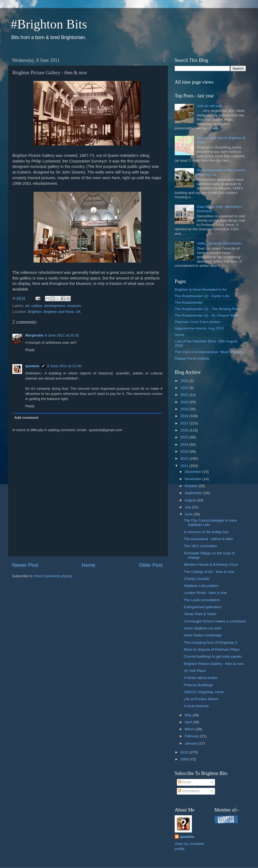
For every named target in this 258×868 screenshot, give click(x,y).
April (189, 722)
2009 (185, 759)
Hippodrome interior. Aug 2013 (199, 328)
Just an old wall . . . (212, 106)
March (190, 729)
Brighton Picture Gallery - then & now (214, 664)
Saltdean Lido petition (201, 586)
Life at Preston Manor (201, 699)
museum (74, 306)
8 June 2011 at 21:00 (64, 366)
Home (88, 565)
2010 (185, 752)
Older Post (151, 565)
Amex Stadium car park (203, 628)
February (192, 736)
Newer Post (25, 565)
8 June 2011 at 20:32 (62, 335)
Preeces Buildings (198, 685)
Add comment (26, 418)
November (193, 479)
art (27, 306)
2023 (185, 381)
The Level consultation (202, 600)
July (188, 507)
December (193, 472)
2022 (185, 388)
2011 (185, 466)
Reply (30, 350)
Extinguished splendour (203, 607)
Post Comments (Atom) (53, 576)
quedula (32, 366)
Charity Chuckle (197, 579)
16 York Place (195, 671)
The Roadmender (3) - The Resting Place (208, 309)
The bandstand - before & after (209, 539)
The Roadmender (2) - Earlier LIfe (202, 296)
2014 (185, 444)
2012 (185, 458)
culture (37, 306)
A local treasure (196, 706)
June (189, 514)
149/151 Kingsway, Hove (204, 692)
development (55, 306)
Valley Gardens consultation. (220, 243)
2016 (185, 430)
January (192, 743)
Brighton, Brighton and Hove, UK (55, 312)
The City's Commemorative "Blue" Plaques (209, 352)
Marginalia (34, 335)
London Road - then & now (205, 593)
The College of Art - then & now (209, 572)
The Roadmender (189, 302)
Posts (185, 782)
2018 (185, 416)
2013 (185, 451)
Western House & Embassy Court (211, 564)
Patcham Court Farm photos (198, 322)
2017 (185, 423)
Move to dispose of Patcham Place (212, 649)
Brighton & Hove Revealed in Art (201, 290)
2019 (185, 409)
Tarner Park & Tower (200, 614)
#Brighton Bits (49, 24)
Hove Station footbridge (203, 635)
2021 (185, 395)
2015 (185, 437)
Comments (189, 791)
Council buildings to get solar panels (213, 656)
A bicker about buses (201, 678)
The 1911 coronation (200, 546)
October (192, 486)
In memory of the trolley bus (206, 532)
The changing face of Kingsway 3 (211, 642)
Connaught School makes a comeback (215, 621)
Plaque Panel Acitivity (192, 358)
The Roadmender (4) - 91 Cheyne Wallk (207, 315)
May (189, 715)
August (191, 500)
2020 (185, 402)
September (194, 493)
